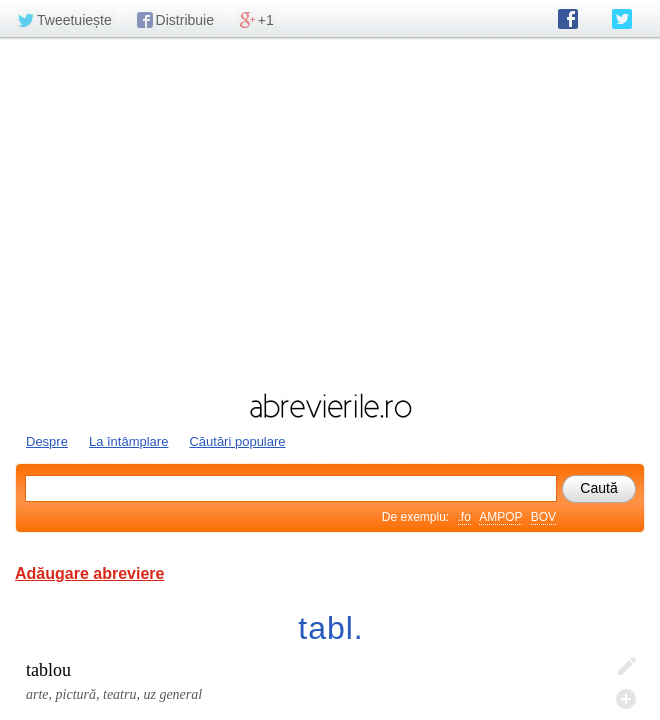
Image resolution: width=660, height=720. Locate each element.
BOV (543, 517)
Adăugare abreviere (89, 573)
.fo (464, 517)
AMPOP (500, 517)
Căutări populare (237, 441)
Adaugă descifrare (626, 699)
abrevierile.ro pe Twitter (622, 19)
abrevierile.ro (330, 406)
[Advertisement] (330, 213)
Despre (47, 441)
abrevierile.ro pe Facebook (568, 19)
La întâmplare (129, 441)
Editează (626, 667)
